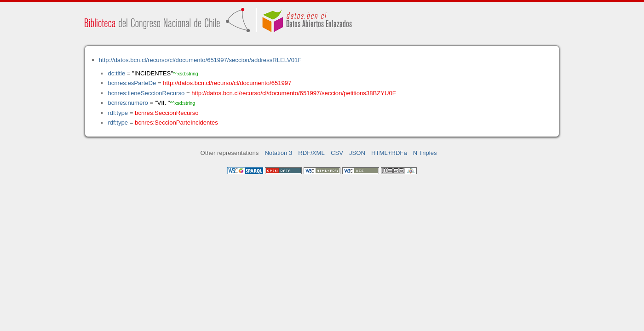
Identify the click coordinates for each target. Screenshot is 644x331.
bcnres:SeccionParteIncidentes (176, 123)
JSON (357, 153)
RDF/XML (311, 153)
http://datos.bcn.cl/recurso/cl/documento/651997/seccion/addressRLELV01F (200, 60)
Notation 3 (278, 153)
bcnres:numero (128, 103)
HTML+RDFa (389, 153)
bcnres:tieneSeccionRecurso (146, 93)
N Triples (425, 153)
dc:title (116, 73)
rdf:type (118, 113)
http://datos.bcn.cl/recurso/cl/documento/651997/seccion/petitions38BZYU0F (294, 93)
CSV (337, 153)
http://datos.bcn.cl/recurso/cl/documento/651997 (227, 83)
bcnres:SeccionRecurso (167, 113)
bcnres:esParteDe (132, 83)
